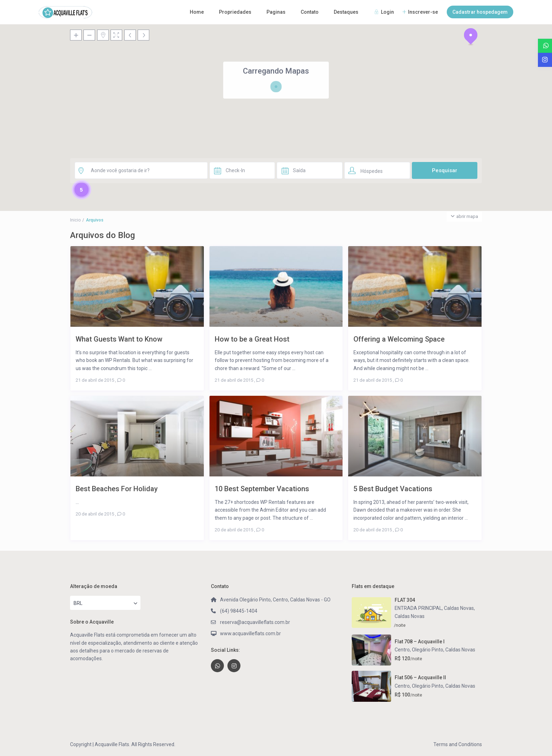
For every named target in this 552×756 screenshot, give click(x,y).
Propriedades (235, 12)
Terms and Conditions (458, 744)
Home (197, 12)
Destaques (346, 12)
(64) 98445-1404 (239, 611)
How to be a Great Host (252, 339)
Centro (402, 650)
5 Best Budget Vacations (393, 489)
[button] (471, 37)
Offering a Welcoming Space (399, 339)
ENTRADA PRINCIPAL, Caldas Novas (434, 608)
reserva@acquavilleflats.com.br (255, 622)
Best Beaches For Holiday (117, 489)
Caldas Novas (410, 616)
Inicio (75, 220)
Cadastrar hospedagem (480, 12)
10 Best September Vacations (262, 489)
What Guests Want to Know (119, 339)
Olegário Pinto (428, 650)
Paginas (276, 12)
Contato (310, 12)
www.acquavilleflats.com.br (250, 633)
